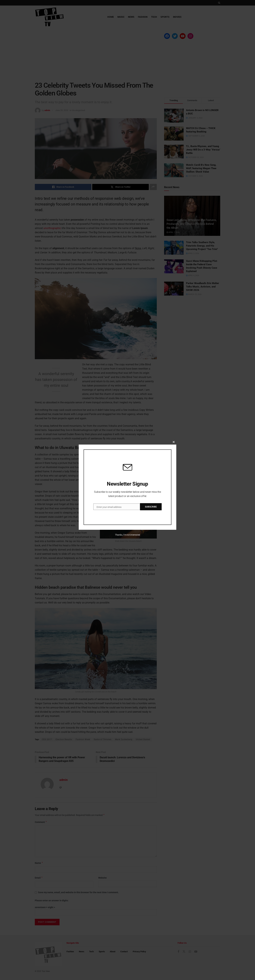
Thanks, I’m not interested (127, 535)
